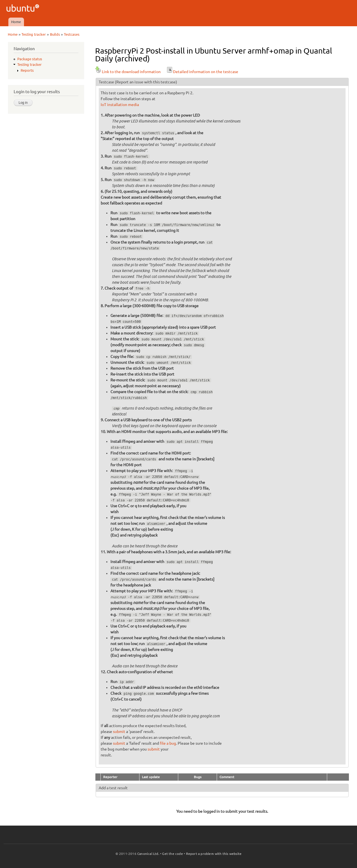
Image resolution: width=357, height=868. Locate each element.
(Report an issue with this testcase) (146, 82)
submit (119, 732)
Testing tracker (34, 34)
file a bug (168, 743)
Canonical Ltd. (148, 854)
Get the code (172, 854)
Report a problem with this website (214, 854)
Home (16, 22)
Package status (30, 59)
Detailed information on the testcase (202, 72)
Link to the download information (128, 72)
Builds (55, 34)
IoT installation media (120, 105)
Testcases (72, 34)
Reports (27, 70)
